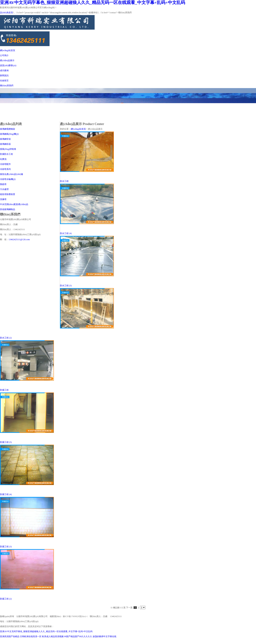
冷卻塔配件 (5, 164)
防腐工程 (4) (6, 494)
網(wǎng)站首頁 (8, 50)
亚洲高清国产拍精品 (10, 636)
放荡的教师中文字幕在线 (104, 636)
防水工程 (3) (66, 286)
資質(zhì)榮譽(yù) (8, 65)
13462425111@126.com (19, 239)
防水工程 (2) (6, 338)
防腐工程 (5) (6, 442)
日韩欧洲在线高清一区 (31, 636)
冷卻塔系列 (5, 169)
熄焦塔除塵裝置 (8, 194)
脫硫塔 (3, 184)
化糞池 (3, 159)
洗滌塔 (3, 199)
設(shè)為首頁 (6, 13)
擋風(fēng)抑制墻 (8, 149)
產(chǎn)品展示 (7, 60)
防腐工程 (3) (6, 547)
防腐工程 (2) (6, 599)
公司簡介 (4, 55)
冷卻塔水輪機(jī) (8, 179)
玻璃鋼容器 (5, 144)
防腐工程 (4, 390)
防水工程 (64, 181)
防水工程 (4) (66, 233)
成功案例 (4, 70)
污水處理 (4, 189)
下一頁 (129, 608)
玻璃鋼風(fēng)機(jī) (9, 134)
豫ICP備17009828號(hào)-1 (75, 616)
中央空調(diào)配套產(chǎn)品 (14, 204)
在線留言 (4, 81)
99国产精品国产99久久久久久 (78, 636)
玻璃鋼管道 (5, 139)
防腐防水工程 (6, 154)
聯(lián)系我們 (7, 86)
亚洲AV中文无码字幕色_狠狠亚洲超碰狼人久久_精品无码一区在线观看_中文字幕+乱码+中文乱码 (93, 3)
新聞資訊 (4, 76)
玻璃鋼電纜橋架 (8, 129)
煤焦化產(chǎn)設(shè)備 (11, 174)
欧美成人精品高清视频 (53, 636)
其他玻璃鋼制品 (8, 209)
